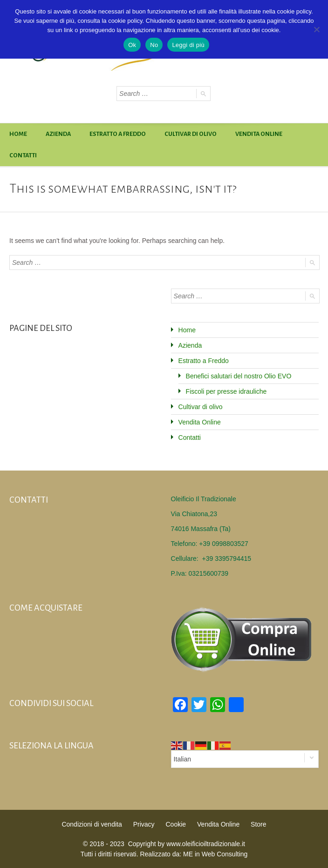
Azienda (58, 134)
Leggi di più (188, 45)
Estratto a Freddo (118, 134)
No (154, 45)
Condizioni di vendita (92, 824)
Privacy (144, 824)
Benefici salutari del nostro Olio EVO (239, 376)
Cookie (176, 824)
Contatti (23, 155)
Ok (132, 45)
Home (18, 134)
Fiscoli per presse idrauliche (226, 391)
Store (258, 824)
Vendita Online (259, 134)
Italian (182, 759)
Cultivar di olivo (191, 134)
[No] (316, 29)
